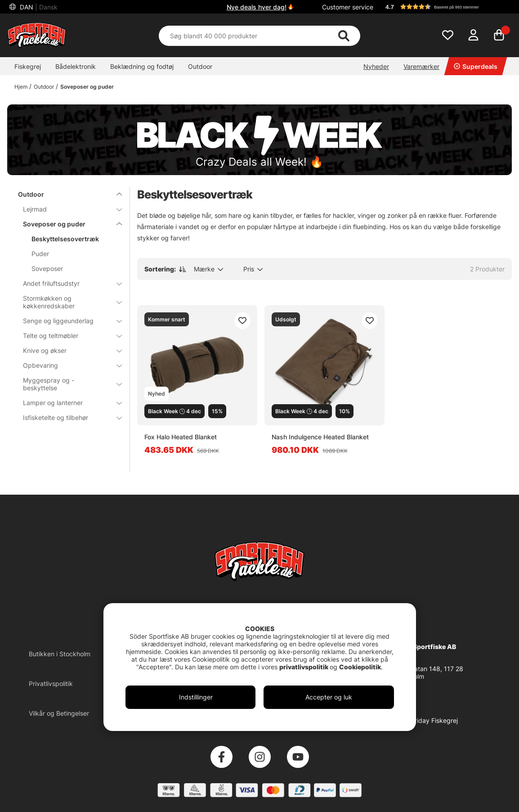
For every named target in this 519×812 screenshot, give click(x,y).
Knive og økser (67, 350)
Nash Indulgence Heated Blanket (320, 437)
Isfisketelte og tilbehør (67, 417)
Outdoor (200, 66)
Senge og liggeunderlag (67, 321)
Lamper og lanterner (67, 403)
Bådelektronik (76, 66)
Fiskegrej (28, 66)
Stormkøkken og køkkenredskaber (67, 302)
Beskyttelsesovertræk (65, 239)
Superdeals (476, 66)
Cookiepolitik (360, 667)
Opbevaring (67, 365)
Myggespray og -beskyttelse (67, 384)
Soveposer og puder (87, 87)
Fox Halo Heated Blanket (181, 437)
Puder (40, 254)
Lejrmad (67, 209)
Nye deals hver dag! (257, 7)
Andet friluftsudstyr (67, 283)
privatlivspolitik (304, 667)
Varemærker (421, 66)
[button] (444, 7)
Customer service (348, 7)
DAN (38, 7)
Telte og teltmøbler (67, 336)
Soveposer (47, 268)
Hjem (21, 87)
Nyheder (376, 66)
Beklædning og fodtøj (142, 66)
